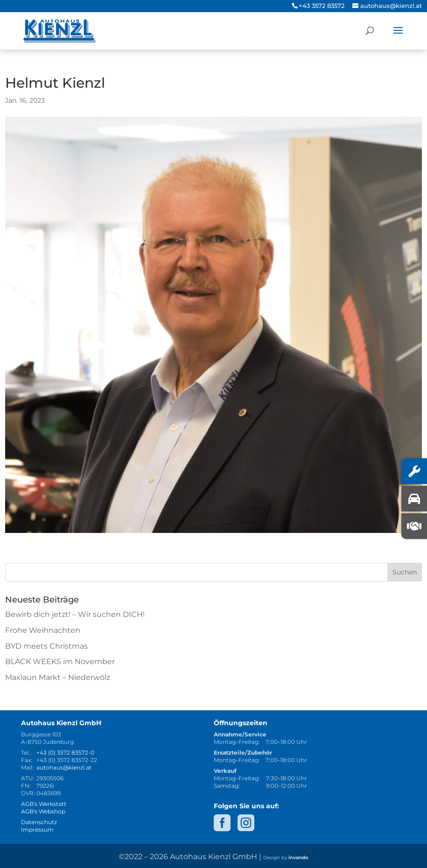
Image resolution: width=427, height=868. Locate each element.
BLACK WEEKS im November (60, 661)
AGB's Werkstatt (44, 804)
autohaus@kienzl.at (64, 767)
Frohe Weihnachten (43, 630)
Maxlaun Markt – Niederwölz (58, 677)
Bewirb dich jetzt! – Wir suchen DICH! (75, 614)
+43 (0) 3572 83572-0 (65, 752)
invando (298, 857)
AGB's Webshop (43, 811)
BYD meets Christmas (46, 646)
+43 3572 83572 (322, 6)
